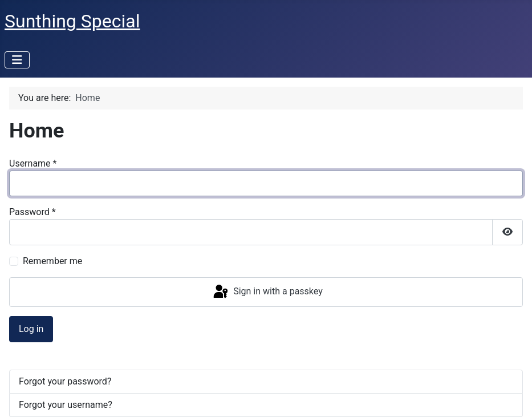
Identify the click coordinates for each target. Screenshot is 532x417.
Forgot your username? (66, 405)
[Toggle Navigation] (17, 60)
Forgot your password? (65, 381)
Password (33, 212)
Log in (31, 329)
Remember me (52, 261)
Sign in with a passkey (267, 292)
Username (33, 163)
